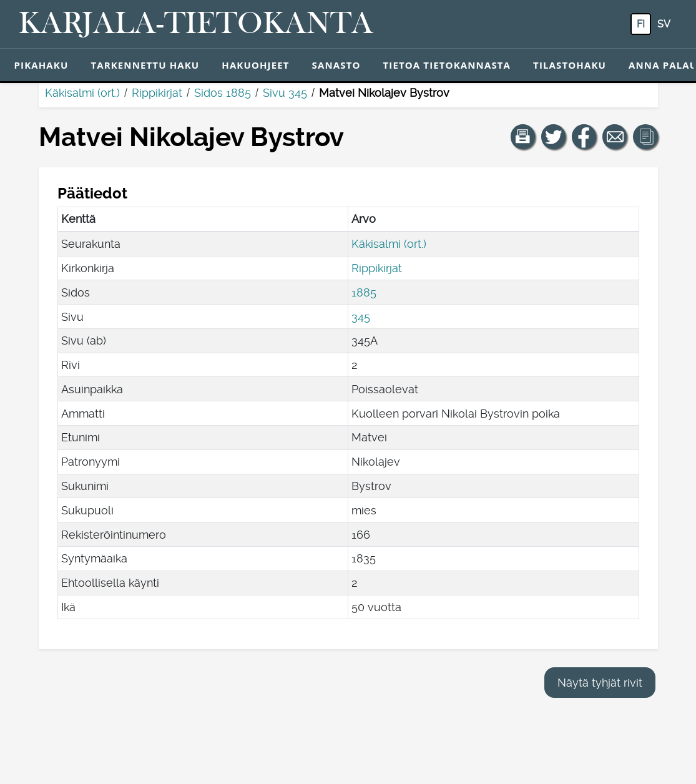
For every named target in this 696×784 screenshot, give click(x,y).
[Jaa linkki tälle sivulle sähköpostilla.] (615, 137)
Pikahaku (42, 65)
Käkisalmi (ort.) (82, 93)
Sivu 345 (285, 93)
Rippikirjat (157, 93)
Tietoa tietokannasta (447, 65)
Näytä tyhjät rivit (600, 683)
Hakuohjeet (255, 65)
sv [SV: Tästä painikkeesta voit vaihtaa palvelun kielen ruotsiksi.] (664, 24)
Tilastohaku (570, 65)
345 (361, 317)
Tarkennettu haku (145, 65)
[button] (523, 137)
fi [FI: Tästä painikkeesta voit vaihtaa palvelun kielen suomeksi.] (641, 24)
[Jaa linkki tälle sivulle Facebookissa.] (584, 137)
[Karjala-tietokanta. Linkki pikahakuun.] (196, 24)
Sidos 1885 (223, 93)
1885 (364, 292)
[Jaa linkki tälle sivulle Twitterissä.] (554, 137)
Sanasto (336, 65)
